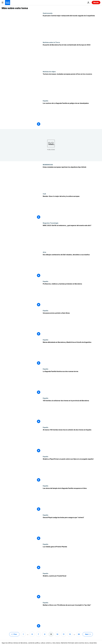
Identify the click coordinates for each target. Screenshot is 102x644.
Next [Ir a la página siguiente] (87, 634)
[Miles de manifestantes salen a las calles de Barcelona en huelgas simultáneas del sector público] (72, 295)
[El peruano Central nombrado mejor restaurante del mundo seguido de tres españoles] (72, 27)
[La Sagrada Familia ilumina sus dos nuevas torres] (72, 383)
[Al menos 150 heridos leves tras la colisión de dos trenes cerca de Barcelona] (72, 441)
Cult (44, 194)
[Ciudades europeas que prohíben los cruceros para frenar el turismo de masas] (72, 85)
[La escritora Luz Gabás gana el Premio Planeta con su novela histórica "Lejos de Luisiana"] (72, 558)
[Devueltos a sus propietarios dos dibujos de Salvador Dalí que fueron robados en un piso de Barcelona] (72, 266)
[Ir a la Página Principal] (8, 3)
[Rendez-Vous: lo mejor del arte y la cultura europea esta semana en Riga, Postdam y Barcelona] (72, 207)
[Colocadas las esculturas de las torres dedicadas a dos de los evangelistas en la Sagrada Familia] (72, 500)
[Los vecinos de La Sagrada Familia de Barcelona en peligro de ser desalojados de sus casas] (72, 114)
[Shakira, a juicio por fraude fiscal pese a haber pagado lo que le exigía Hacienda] (72, 587)
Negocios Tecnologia (51, 223)
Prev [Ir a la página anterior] (15, 634)
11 (64, 634)
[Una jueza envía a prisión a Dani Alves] (72, 324)
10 (57, 634)
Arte (44, 252)
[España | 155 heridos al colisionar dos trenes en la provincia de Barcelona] (72, 412)
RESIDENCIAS (48, 165)
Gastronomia (48, 13)
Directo (96, 2)
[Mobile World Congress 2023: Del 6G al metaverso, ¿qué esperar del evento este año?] (72, 237)
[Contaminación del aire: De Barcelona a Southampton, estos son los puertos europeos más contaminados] (72, 56)
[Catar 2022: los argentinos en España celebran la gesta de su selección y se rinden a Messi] (72, 353)
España (45, 101)
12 (70, 634)
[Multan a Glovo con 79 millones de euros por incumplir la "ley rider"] (72, 616)
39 (79, 634)
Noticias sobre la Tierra (51, 42)
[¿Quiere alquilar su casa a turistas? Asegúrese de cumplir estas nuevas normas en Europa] (72, 178)
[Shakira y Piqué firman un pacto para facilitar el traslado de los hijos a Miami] (72, 470)
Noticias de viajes (49, 72)
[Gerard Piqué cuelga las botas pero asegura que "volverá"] (72, 529)
